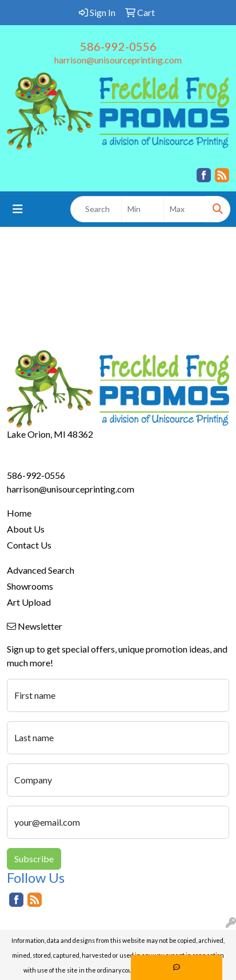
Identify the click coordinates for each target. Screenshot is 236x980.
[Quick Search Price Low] (143, 209)
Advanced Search (41, 570)
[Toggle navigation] (18, 209)
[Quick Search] (96, 209)
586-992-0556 (118, 46)
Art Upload (29, 602)
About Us (26, 529)
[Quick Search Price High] (185, 209)
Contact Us (29, 545)
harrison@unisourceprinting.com (118, 60)
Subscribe (34, 859)
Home (19, 513)
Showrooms (30, 586)
